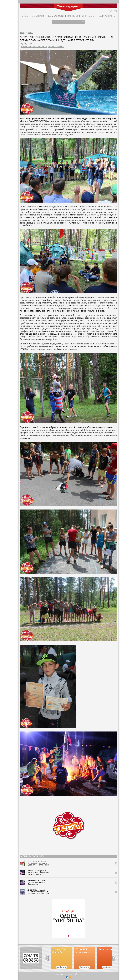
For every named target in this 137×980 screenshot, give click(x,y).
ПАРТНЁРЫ (73, 16)
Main (22, 33)
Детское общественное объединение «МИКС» (42, 47)
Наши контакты (107, 16)
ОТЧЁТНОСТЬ (88, 16)
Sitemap (81, 974)
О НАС (25, 16)
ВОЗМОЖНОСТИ (56, 16)
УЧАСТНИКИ (38, 16)
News (30, 33)
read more (61, 967)
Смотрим (84, 967)
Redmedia (68, 974)
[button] (54, 919)
